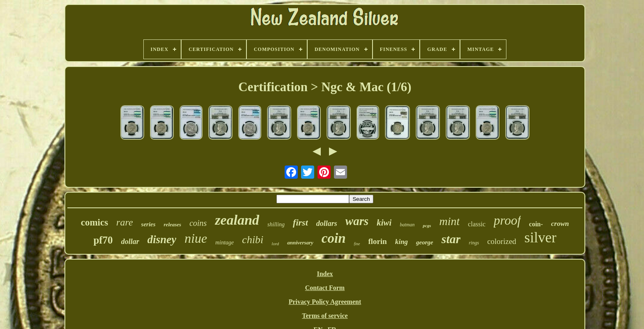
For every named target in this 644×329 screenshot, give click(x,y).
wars (357, 221)
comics (94, 222)
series (148, 224)
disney (162, 239)
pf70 (103, 240)
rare (124, 222)
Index (325, 274)
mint (450, 221)
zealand (237, 220)
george (425, 242)
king (401, 242)
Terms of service (325, 316)
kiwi (384, 223)
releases (173, 224)
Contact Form (325, 288)
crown (560, 224)
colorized (502, 241)
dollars (327, 223)
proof (507, 220)
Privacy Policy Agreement (325, 302)
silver (540, 238)
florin (378, 241)
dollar (130, 242)
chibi (253, 240)
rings (474, 243)
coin (334, 238)
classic (477, 224)
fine (357, 244)
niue (196, 238)
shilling (276, 224)
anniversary (300, 243)
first (300, 222)
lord (275, 244)
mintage (224, 243)
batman (407, 225)
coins (198, 223)
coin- (536, 224)
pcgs (427, 225)
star (451, 239)
